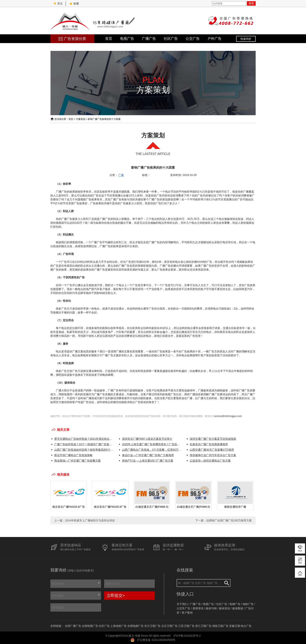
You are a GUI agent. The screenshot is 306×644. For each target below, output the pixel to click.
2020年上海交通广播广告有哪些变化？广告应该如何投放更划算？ (152, 444)
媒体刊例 (211, 608)
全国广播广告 (73, 626)
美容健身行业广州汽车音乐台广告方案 (213, 455)
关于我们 (182, 604)
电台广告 (246, 626)
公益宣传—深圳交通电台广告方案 (210, 461)
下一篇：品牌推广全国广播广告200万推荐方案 (224, 520)
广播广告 (149, 39)
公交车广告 (183, 608)
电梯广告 (235, 604)
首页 (109, 39)
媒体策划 (224, 608)
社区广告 (171, 39)
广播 (121, 175)
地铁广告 (248, 604)
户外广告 (214, 39)
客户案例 (187, 613)
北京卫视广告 (169, 626)
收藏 (74, 4)
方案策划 (81, 119)
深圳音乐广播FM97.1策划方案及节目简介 (147, 439)
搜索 (251, 3)
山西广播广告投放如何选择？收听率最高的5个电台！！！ (84, 450)
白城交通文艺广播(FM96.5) (152, 507)
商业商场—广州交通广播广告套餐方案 (77, 461)
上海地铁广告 (118, 626)
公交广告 (193, 39)
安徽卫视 (235, 626)
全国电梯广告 (135, 626)
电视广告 (127, 39)
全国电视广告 (90, 626)
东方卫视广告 (152, 626)
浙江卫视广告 (203, 626)
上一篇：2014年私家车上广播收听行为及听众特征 (85, 520)
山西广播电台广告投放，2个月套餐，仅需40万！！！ (152, 450)
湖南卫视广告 (220, 626)
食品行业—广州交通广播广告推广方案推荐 (148, 455)
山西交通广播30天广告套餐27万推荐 (212, 450)
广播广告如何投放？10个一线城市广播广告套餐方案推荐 (84, 444)
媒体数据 (238, 608)
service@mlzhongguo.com (228, 416)
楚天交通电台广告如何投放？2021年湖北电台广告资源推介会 (84, 439)
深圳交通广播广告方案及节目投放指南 (213, 439)
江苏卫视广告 (186, 626)
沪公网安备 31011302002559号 (156, 640)
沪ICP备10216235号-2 (187, 636)
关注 (58, 4)
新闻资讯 (198, 608)
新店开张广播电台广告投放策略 (73, 455)
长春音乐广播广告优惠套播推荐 (209, 444)
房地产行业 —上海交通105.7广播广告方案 (148, 461)
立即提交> (116, 595)
